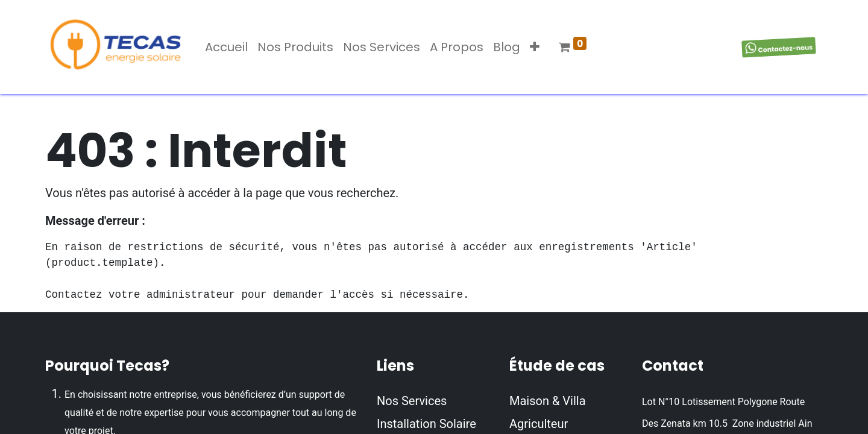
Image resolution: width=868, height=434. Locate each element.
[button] (535, 47)
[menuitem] (226, 47)
